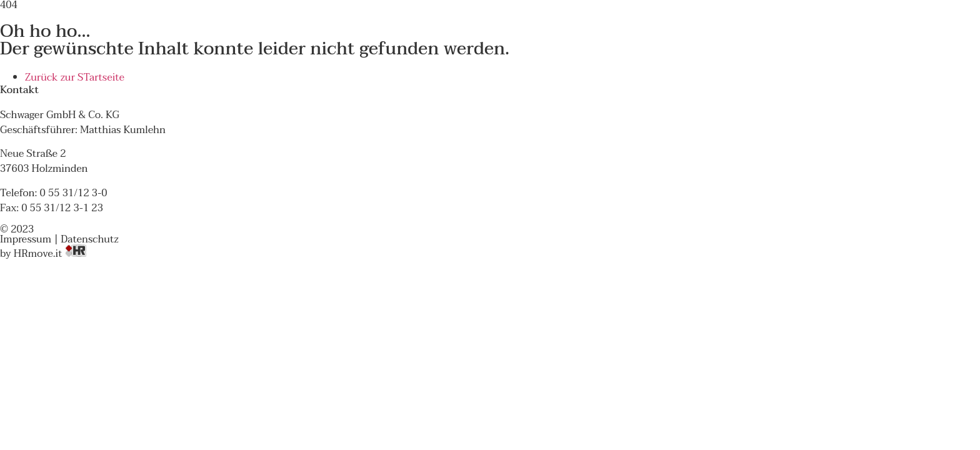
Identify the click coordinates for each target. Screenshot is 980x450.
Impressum (26, 239)
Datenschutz (89, 239)
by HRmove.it (43, 254)
